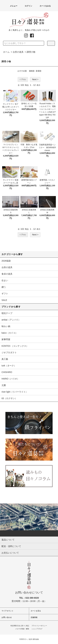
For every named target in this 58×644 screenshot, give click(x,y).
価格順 (32, 71)
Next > (35, 79)
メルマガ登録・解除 (22, 629)
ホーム (6, 52)
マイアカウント (8, 611)
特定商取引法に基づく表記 (20, 626)
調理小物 (31, 52)
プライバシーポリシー (39, 626)
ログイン (27, 6)
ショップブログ (37, 629)
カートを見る (36, 611)
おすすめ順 (22, 71)
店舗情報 (34, 617)
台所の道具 (18, 52)
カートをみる (43, 6)
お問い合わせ (7, 617)
